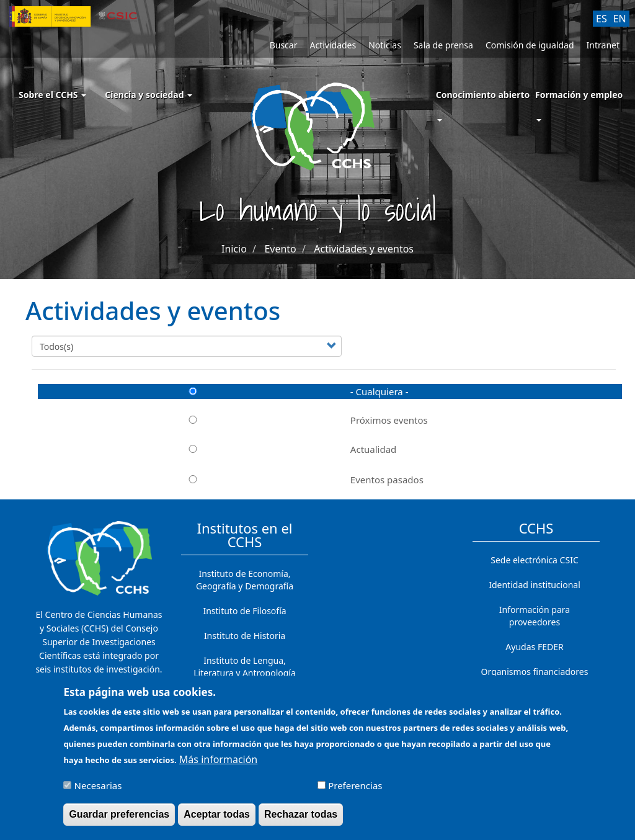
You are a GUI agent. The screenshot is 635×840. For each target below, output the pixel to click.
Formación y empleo (579, 95)
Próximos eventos (233, 420)
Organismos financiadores (535, 672)
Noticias (385, 45)
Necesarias (98, 792)
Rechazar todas (301, 820)
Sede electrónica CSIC (534, 560)
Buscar (284, 45)
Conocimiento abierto (483, 95)
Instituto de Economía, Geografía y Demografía (245, 580)
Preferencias (355, 792)
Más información (218, 766)
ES (602, 19)
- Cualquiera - (223, 391)
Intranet (603, 45)
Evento (280, 249)
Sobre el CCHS (52, 95)
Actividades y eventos (364, 249)
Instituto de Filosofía (244, 611)
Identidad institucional (535, 585)
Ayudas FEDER (534, 647)
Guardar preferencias (119, 820)
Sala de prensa (443, 45)
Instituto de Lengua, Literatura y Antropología (245, 667)
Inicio (234, 249)
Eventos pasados (231, 480)
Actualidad (217, 449)
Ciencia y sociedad (149, 95)
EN (620, 19)
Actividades (333, 45)
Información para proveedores (535, 616)
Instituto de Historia (245, 636)
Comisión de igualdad (530, 45)
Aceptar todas (217, 820)
